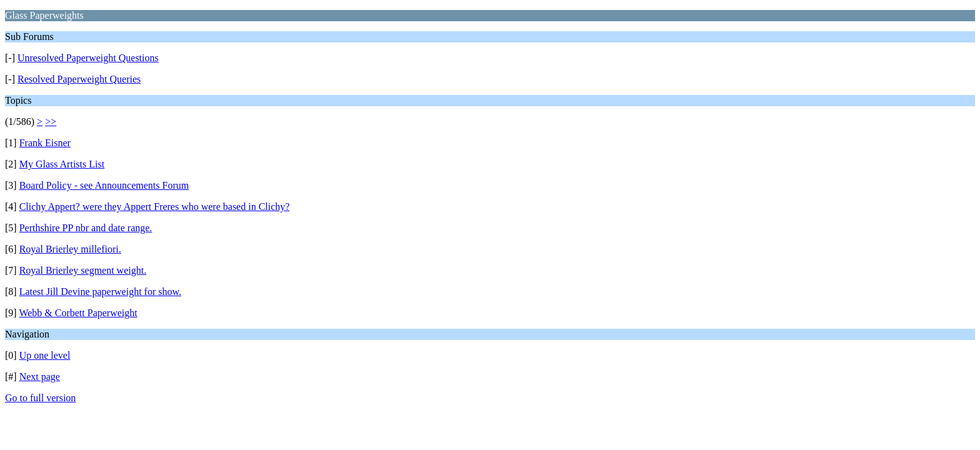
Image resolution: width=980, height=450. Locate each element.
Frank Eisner (45, 143)
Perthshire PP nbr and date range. (86, 228)
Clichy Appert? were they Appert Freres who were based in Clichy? (155, 207)
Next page (40, 377)
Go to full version (40, 398)
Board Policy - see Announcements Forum (104, 185)
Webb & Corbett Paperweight (78, 313)
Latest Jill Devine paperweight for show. (100, 292)
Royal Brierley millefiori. (70, 249)
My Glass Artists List (62, 164)
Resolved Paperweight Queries (79, 79)
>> (51, 122)
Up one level (45, 355)
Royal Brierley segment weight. (83, 270)
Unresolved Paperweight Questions (88, 58)
